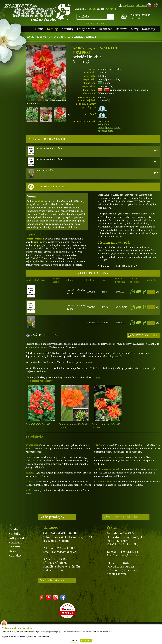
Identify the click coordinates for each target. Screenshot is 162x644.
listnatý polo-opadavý (109, 128)
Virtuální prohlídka (121, 517)
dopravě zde (116, 356)
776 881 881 (91, 9)
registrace (129, 6)
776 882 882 (110, 9)
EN (155, 5)
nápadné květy (105, 131)
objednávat (86, 362)
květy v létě (104, 124)
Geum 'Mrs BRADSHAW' (38, 424)
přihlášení (141, 6)
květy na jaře (104, 121)
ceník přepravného (38, 347)
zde (98, 377)
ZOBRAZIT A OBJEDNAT (51, 187)
